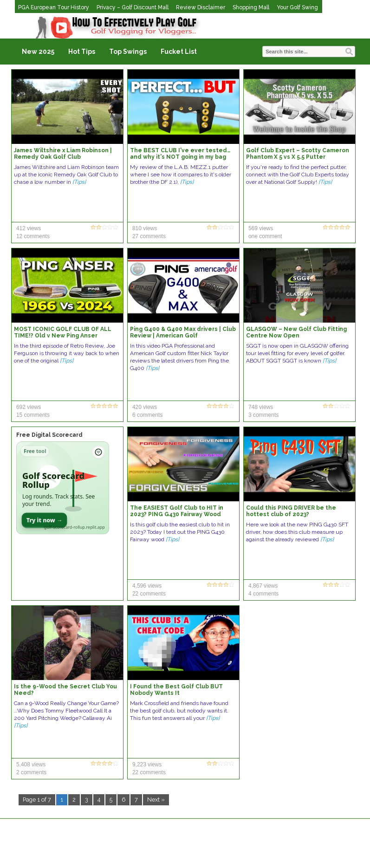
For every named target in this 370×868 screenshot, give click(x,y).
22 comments (149, 594)
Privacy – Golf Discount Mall (133, 7)
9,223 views (147, 764)
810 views (145, 228)
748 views (261, 407)
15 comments (33, 415)
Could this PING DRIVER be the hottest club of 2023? (291, 511)
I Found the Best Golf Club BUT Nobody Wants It (176, 690)
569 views (261, 228)
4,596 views (147, 586)
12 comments (33, 236)
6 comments (147, 415)
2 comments (31, 772)
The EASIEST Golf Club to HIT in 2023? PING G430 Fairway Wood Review (177, 514)
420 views (145, 407)
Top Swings (128, 52)
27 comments (149, 236)
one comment (265, 236)
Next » (156, 800)
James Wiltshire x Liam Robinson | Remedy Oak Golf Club (63, 154)
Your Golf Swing (297, 7)
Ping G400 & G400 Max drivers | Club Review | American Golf (183, 332)
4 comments (263, 594)
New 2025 (38, 52)
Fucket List (179, 52)
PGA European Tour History (54, 7)
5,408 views (31, 764)
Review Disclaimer (201, 7)
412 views (29, 228)
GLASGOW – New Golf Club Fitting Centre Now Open (296, 332)
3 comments (263, 415)
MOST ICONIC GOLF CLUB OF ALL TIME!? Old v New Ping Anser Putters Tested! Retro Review (63, 336)
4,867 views (263, 586)
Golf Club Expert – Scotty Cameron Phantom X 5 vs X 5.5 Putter (298, 154)
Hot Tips (82, 52)
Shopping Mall (251, 7)
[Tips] (79, 182)
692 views (29, 407)
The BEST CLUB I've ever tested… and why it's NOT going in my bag (180, 154)
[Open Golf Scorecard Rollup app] (63, 488)
